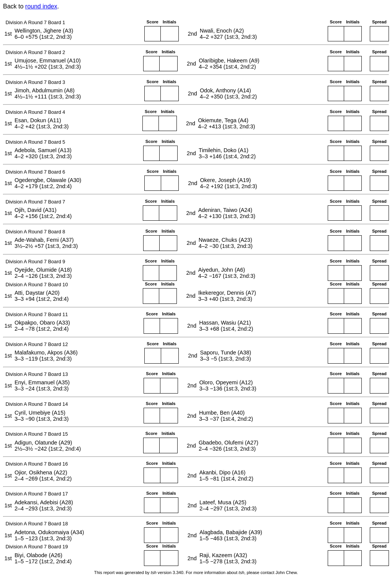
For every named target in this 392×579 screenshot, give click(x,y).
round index (41, 6)
